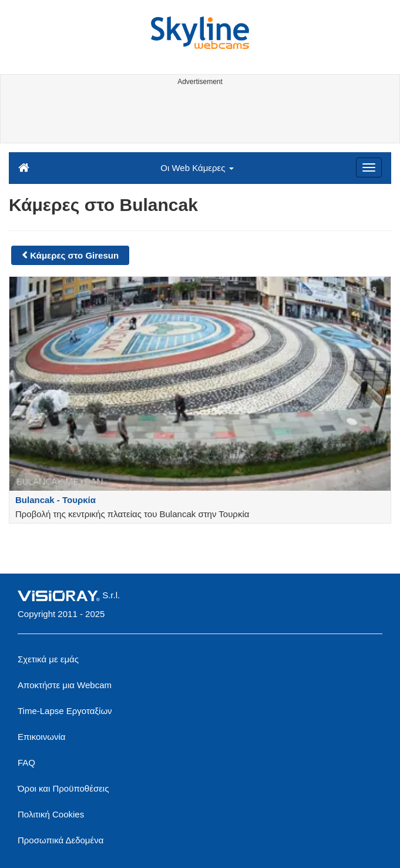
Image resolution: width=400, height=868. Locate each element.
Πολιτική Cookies (51, 814)
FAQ (26, 763)
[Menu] (369, 167)
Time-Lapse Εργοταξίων (65, 711)
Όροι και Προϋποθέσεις (63, 788)
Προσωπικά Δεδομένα (60, 840)
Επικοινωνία (41, 737)
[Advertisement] (198, 116)
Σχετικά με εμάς (48, 659)
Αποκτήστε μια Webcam (65, 685)
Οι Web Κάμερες (197, 168)
